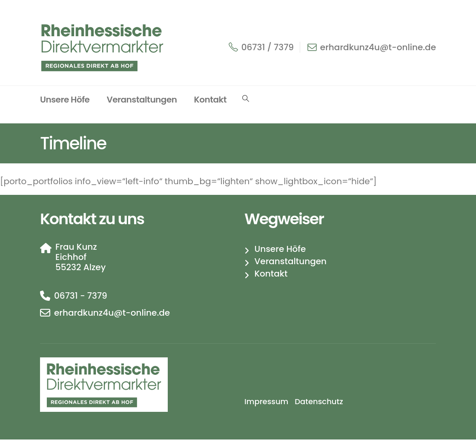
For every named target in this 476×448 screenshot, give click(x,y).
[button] (245, 99)
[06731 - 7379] (136, 296)
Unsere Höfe (65, 100)
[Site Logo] (104, 47)
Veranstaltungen (142, 100)
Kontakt (210, 100)
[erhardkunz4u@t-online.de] (136, 313)
